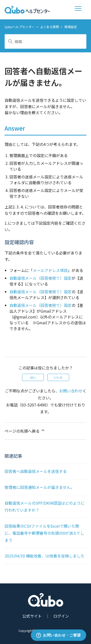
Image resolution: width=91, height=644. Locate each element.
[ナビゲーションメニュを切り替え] (79, 10)
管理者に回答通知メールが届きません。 (40, 487)
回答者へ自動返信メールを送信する (36, 471)
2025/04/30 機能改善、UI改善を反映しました (45, 556)
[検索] (46, 41)
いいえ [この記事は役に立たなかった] (58, 377)
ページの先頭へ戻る (25, 431)
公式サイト (32, 616)
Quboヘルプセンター (20, 27)
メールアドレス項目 (50, 270)
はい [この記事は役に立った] (33, 377)
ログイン (61, 616)
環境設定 (71, 27)
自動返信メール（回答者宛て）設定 (41, 278)
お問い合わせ (71, 391)
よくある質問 (50, 27)
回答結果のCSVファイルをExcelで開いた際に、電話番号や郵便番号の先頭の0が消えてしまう (44, 533)
